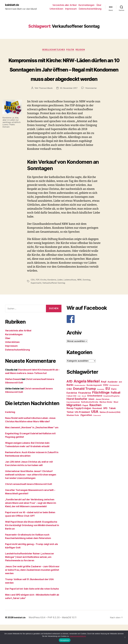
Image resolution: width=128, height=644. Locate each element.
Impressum (71, 9)
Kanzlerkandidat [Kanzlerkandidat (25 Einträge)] (73, 422)
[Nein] (125, 637)
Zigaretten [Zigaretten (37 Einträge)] (86, 435)
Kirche (43, 299)
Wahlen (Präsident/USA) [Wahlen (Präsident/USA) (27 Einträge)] (110, 432)
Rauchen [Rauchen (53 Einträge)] (95, 425)
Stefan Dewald (13, 398)
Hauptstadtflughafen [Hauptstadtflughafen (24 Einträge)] (111, 415)
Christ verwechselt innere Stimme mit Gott (29, 503)
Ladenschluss (71, 299)
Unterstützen (56, 9)
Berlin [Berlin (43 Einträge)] (70, 404)
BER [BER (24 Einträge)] (120, 401)
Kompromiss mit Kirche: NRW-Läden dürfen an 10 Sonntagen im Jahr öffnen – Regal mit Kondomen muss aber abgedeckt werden (64, 79)
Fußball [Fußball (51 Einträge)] (116, 412)
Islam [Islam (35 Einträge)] (91, 419)
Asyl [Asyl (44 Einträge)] (104, 401)
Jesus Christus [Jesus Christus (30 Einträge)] (102, 419)
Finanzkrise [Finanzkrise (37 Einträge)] (85, 412)
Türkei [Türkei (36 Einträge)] (70, 432)
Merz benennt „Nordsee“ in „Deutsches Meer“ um (32, 447)
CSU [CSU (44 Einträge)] (69, 408)
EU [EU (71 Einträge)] (108, 408)
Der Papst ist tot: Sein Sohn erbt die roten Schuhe (32, 608)
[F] (95, 339)
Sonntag (87, 299)
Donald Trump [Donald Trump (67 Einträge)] (84, 408)
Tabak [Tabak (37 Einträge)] (112, 428)
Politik (71, 50)
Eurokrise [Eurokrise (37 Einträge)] (72, 412)
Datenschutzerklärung (90, 9)
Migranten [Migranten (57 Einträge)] (74, 425)
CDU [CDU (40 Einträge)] (105, 404)
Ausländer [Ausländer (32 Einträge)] (113, 401)
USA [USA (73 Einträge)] (95, 431)
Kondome (52, 299)
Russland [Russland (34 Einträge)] (97, 428)
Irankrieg (10, 431)
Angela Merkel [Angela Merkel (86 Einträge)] (87, 401)
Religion (83, 50)
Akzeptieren (65, 640)
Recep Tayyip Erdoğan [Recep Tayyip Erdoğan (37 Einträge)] (79, 428)
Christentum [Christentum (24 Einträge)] (114, 405)
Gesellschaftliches (53, 50)
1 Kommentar (92, 108)
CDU (33, 299)
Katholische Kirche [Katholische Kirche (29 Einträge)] (90, 422)
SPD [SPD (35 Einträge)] (105, 428)
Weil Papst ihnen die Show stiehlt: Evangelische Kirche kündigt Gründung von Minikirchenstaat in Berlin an (32, 545)
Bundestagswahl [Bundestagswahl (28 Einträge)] (94, 405)
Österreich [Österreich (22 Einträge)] (97, 435)
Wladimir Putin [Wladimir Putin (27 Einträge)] (73, 435)
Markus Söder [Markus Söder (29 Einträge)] (106, 422)
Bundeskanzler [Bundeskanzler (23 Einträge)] (80, 405)
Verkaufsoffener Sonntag (55, 302)
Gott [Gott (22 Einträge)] (79, 416)
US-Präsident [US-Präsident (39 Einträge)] (82, 431)
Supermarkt (36, 302)
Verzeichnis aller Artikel (65, 5)
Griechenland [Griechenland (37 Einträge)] (95, 415)
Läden (61, 299)
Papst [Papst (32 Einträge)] (85, 425)
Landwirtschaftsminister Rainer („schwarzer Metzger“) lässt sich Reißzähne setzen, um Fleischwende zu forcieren (30, 576)
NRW (80, 299)
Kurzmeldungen (86, 5)
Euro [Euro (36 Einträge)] (114, 408)
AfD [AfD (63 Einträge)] (69, 401)
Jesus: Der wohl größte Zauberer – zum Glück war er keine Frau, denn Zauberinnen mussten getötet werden (32, 589)
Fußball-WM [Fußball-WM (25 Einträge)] (71, 415)
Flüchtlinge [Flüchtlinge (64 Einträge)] (101, 412)
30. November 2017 (69, 108)
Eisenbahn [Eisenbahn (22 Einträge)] (101, 409)
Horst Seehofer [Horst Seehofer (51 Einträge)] (77, 418)
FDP (38, 299)
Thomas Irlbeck (45, 108)
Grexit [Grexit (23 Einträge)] (84, 416)
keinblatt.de (13, 5)
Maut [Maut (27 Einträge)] (116, 422)
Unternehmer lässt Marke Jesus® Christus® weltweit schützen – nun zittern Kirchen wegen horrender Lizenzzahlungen (31, 494)
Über (99, 5)
